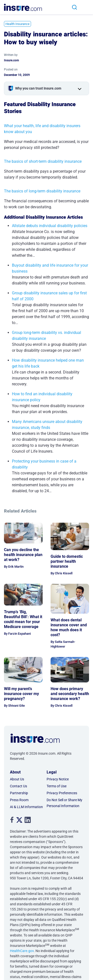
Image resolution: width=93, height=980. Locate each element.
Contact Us (18, 786)
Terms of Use (57, 786)
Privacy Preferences (62, 793)
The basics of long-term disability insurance (42, 191)
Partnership (19, 793)
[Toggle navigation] (87, 7)
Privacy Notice (58, 779)
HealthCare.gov (22, 951)
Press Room (19, 800)
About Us (17, 779)
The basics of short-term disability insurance (43, 161)
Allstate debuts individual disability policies (50, 226)
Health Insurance (17, 24)
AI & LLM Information (26, 807)
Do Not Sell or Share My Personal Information (64, 803)
